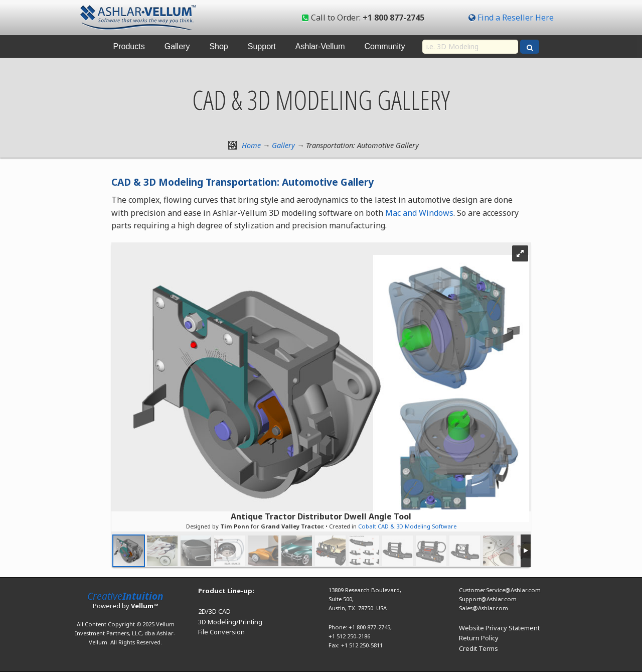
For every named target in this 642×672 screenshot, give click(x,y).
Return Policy (479, 638)
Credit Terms (478, 648)
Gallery (177, 46)
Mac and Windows (419, 213)
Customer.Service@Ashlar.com (500, 590)
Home (251, 145)
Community (385, 46)
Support (262, 46)
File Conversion (221, 632)
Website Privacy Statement (499, 628)
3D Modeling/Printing (230, 622)
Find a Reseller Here (516, 18)
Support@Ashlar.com (488, 599)
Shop (218, 46)
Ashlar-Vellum (320, 46)
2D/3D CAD (214, 611)
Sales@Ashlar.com (484, 608)
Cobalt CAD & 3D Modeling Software (407, 526)
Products (129, 46)
